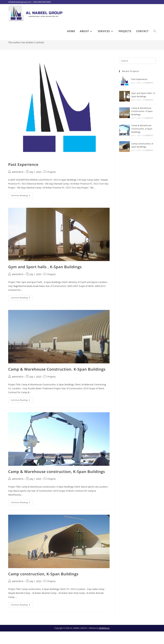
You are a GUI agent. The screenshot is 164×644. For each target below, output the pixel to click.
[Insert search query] (138, 73)
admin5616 (150, 50)
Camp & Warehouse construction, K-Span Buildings (57, 484)
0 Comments (148, 95)
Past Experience (23, 177)
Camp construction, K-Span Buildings (43, 586)
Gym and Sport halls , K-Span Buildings (45, 279)
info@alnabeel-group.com (19, 2)
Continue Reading (22, 208)
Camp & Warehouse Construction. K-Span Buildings (57, 382)
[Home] (141, 50)
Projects (51, 184)
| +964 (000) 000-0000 (41, 2)
